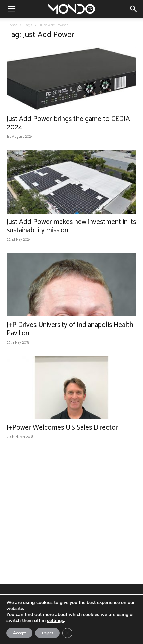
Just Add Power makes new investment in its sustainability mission (71, 226)
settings (55, 621)
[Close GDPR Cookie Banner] (67, 633)
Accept (19, 633)
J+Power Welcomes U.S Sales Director (62, 428)
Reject (47, 633)
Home (12, 25)
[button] (11, 9)
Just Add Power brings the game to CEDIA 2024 (68, 123)
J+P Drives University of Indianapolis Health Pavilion (70, 329)
